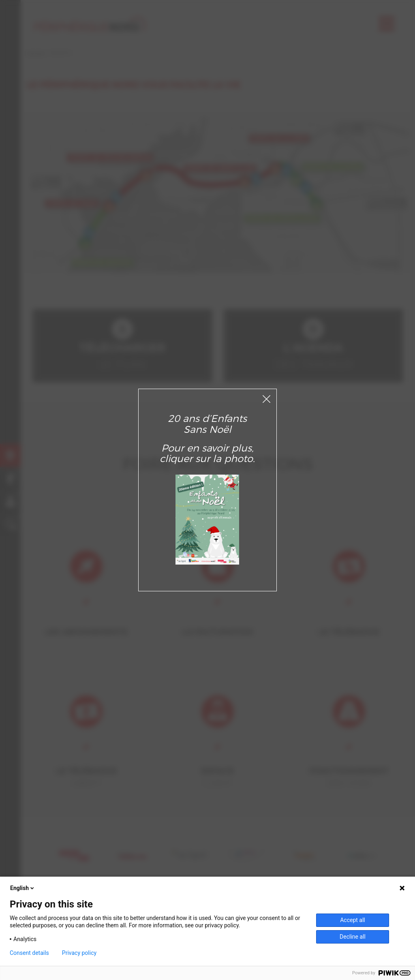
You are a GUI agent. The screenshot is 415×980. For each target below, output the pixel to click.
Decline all (353, 937)
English (23, 888)
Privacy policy (79, 953)
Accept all (353, 920)
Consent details (29, 953)
